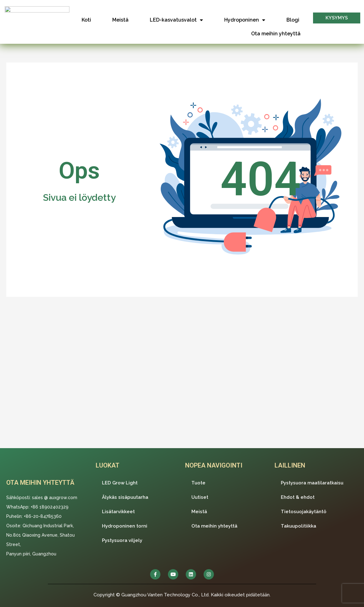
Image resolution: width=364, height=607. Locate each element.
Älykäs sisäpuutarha (125, 497)
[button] (337, 18)
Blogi (293, 20)
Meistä (120, 20)
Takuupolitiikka (298, 526)
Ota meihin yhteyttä (276, 34)
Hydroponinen (245, 20)
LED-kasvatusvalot (176, 20)
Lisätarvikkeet (118, 512)
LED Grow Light (120, 483)
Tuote (198, 483)
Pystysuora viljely (122, 540)
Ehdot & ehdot (298, 497)
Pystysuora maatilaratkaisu (312, 483)
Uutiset (200, 497)
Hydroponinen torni (125, 526)
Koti (86, 20)
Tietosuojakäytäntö (304, 512)
